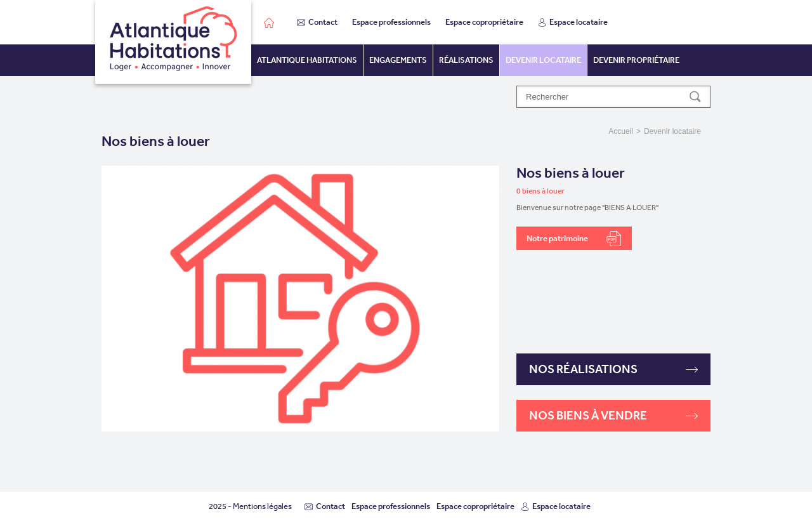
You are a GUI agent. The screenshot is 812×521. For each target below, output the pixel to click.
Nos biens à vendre (613, 415)
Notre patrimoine (574, 239)
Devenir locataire (543, 60)
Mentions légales (262, 506)
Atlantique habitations (307, 60)
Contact (317, 22)
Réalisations (466, 60)
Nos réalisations (613, 369)
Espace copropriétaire (484, 22)
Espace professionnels (391, 22)
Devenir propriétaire (636, 60)
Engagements (398, 60)
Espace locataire (573, 22)
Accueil (621, 131)
